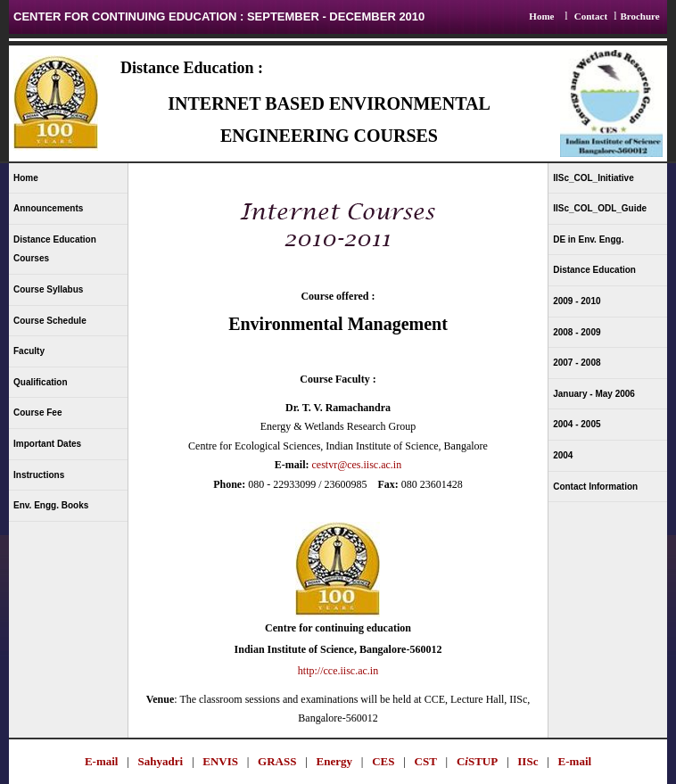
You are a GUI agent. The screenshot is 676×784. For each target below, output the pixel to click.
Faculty (29, 351)
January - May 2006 (594, 394)
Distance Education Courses (55, 249)
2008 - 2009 (577, 332)
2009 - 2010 (577, 301)
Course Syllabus (48, 289)
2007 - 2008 (577, 363)
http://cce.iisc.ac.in (338, 671)
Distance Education (594, 270)
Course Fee (37, 413)
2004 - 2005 (577, 424)
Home (541, 16)
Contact (591, 16)
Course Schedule (50, 321)
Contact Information (595, 487)
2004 (563, 455)
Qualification (41, 382)
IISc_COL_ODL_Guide (600, 208)
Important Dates (47, 444)
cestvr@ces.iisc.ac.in (356, 465)
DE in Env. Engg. (588, 239)
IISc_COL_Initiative (594, 178)
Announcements (48, 208)
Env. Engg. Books (51, 505)
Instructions (39, 475)
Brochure (639, 16)
